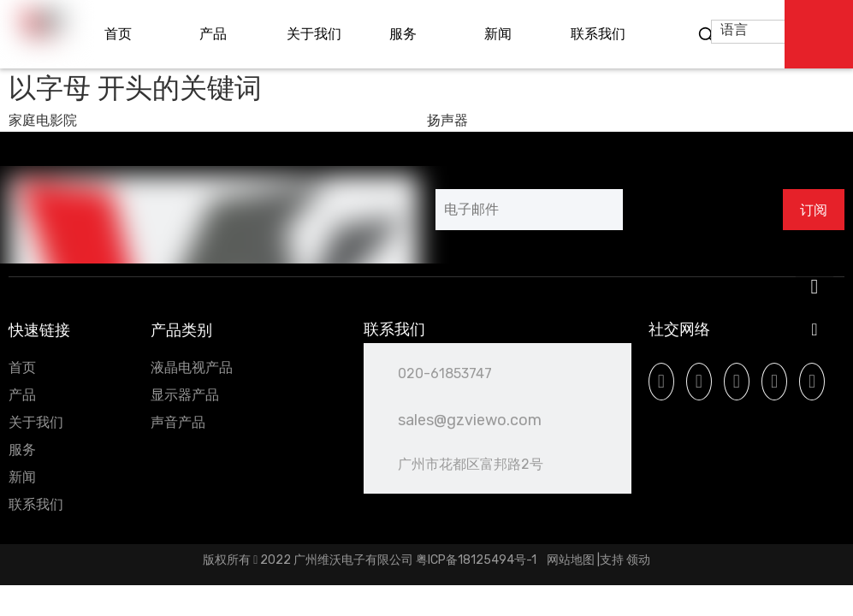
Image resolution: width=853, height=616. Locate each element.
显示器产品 (185, 395)
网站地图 (571, 560)
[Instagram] (774, 382)
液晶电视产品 (192, 367)
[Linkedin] (699, 382)
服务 (22, 450)
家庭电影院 (43, 120)
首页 (22, 367)
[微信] (812, 382)
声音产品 (178, 422)
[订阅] (814, 210)
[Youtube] (737, 382)
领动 (638, 560)
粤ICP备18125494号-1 (477, 560)
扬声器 (447, 120)
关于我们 (36, 422)
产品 (22, 395)
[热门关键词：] (707, 36)
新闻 (22, 477)
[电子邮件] (529, 210)
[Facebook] (661, 382)
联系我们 (36, 504)
